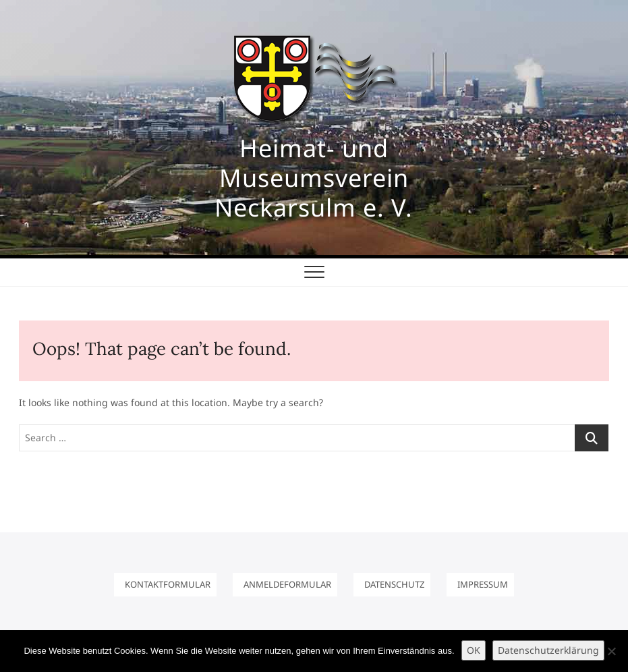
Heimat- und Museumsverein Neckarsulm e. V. (314, 178)
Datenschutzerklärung (548, 650)
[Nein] (611, 651)
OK (474, 650)
